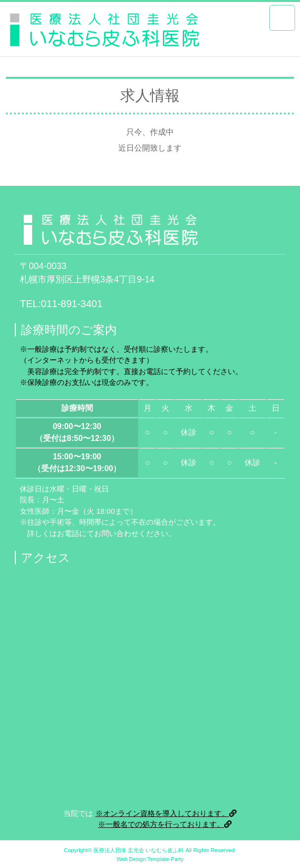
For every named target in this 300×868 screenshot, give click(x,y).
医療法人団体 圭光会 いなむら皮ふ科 (139, 850)
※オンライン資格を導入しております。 (166, 813)
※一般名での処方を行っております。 (165, 824)
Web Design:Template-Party (150, 859)
